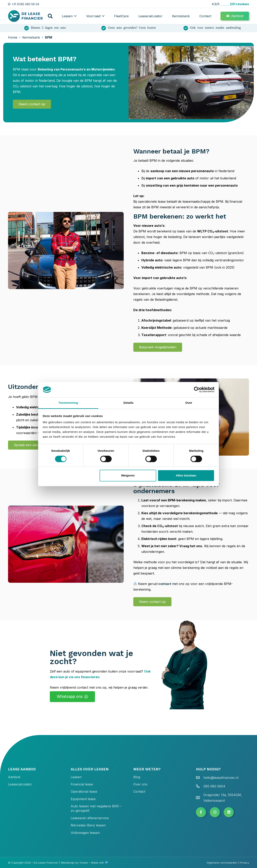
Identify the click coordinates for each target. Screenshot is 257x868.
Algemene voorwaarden (222, 863)
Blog (137, 777)
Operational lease (84, 791)
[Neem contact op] (32, 104)
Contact (139, 791)
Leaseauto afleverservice (90, 818)
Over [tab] (189, 403)
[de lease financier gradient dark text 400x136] (26, 16)
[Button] (201, 812)
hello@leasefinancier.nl (221, 778)
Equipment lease (83, 799)
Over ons (140, 784)
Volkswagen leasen (85, 833)
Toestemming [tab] (68, 403)
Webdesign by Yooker (74, 863)
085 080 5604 (214, 786)
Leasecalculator (20, 784)
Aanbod (14, 777)
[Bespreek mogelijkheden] (158, 347)
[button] (50, 16)
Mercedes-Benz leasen (88, 825)
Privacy (244, 863)
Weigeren (128, 476)
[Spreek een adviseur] (30, 445)
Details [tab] (128, 403)
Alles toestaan (186, 476)
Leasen (76, 777)
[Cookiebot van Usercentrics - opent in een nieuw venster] (197, 390)
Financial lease (82, 784)
